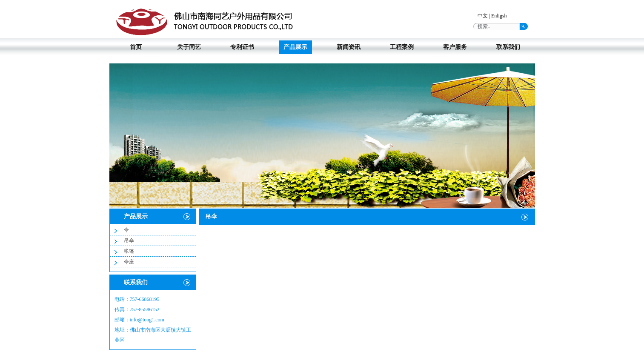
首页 (136, 47)
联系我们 (508, 47)
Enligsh (499, 16)
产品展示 (295, 47)
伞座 (129, 262)
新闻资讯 (349, 47)
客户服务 (455, 47)
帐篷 (129, 251)
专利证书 (242, 47)
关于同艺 (189, 47)
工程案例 (402, 47)
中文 (483, 16)
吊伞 (129, 240)
